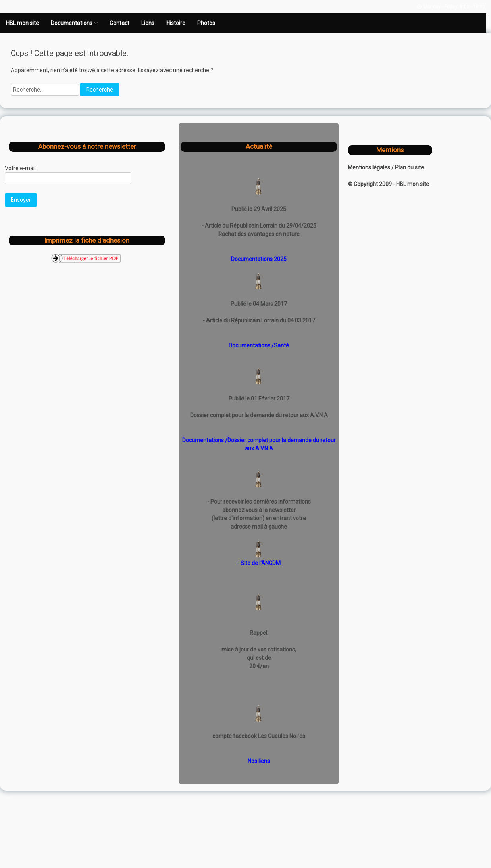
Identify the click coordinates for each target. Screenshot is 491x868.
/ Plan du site (408, 167)
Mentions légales (370, 167)
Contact (119, 23)
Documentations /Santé (259, 345)
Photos (206, 23)
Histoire (176, 23)
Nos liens (259, 761)
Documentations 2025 (259, 259)
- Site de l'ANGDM (259, 563)
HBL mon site (22, 23)
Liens (148, 23)
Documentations (72, 23)
